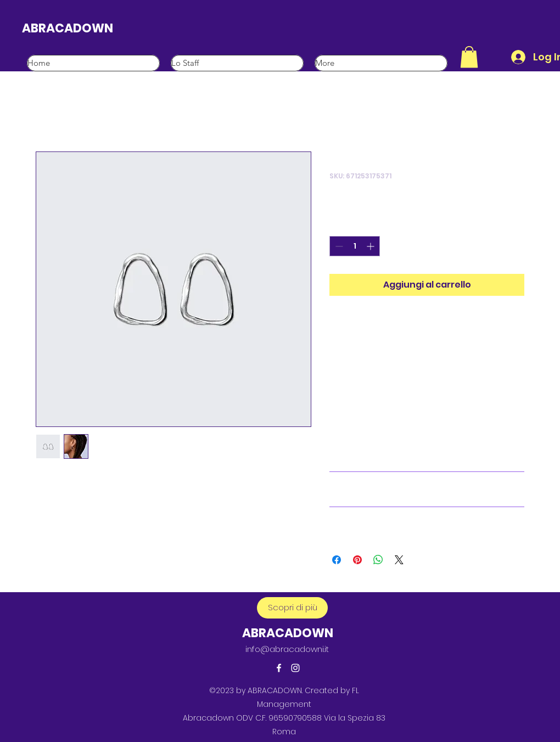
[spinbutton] (355, 246)
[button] (469, 57)
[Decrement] (338, 246)
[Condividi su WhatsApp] (378, 560)
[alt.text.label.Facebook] (279, 668)
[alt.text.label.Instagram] (295, 668)
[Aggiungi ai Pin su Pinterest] (357, 560)
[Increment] (371, 246)
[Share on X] (399, 560)
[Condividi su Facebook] (337, 560)
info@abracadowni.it (287, 649)
